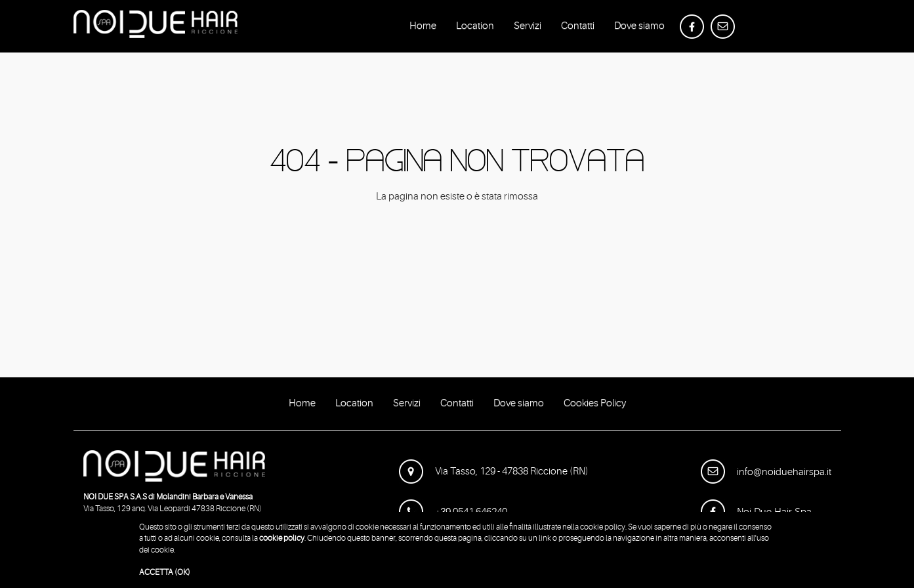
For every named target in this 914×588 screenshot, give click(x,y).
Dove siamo (639, 28)
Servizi (528, 28)
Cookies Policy (595, 406)
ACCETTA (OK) (165, 572)
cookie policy (282, 538)
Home (423, 28)
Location (475, 28)
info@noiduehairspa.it (766, 472)
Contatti (578, 28)
